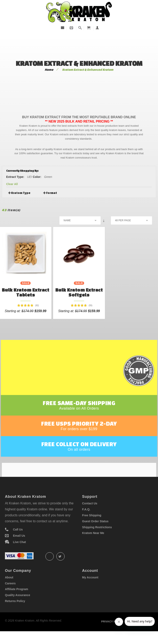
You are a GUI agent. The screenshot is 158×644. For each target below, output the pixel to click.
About (9, 588)
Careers (10, 594)
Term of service (141, 632)
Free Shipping (92, 526)
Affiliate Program (17, 600)
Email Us (19, 547)
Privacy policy (112, 632)
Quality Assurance (17, 606)
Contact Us (90, 514)
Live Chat (19, 553)
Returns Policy (15, 612)
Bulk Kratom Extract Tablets (26, 292)
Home (49, 70)
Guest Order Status (95, 532)
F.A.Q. (86, 520)
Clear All (12, 184)
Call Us (18, 540)
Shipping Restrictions (97, 538)
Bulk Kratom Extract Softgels (79, 292)
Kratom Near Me (93, 544)
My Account (90, 588)
